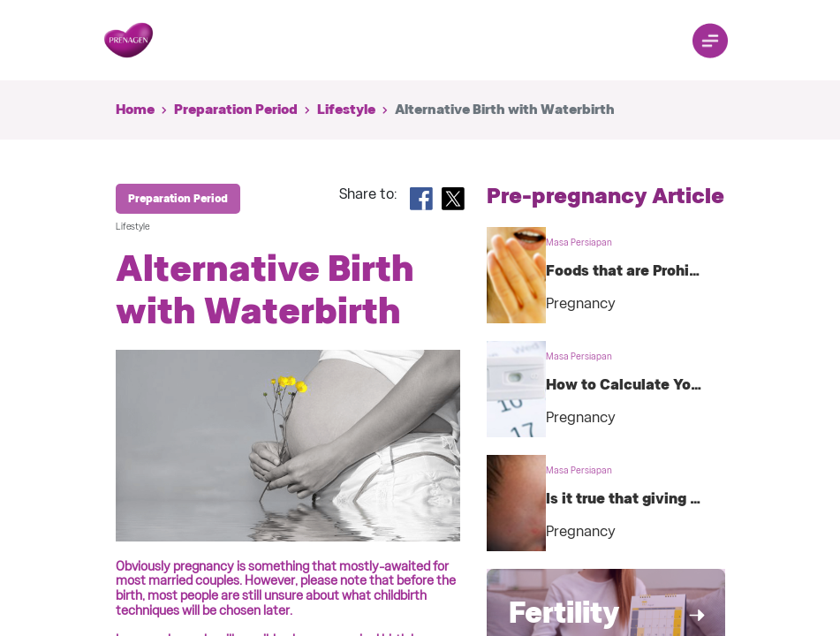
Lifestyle (346, 110)
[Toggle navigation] (710, 41)
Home (135, 110)
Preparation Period (236, 110)
